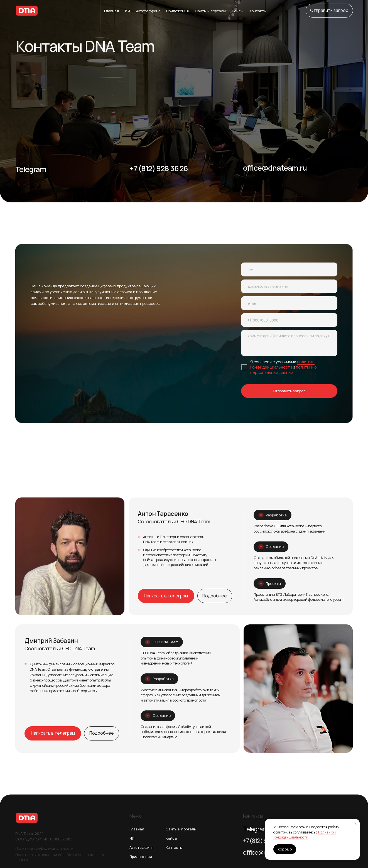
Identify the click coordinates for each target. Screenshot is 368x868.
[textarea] (289, 343)
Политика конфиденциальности (44, 848)
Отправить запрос (289, 391)
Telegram (31, 169)
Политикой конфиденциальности (305, 835)
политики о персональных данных (284, 370)
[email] (289, 303)
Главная (111, 11)
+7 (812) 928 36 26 (159, 168)
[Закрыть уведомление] (355, 823)
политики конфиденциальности (282, 364)
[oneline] (289, 286)
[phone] (289, 320)
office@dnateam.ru (275, 168)
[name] (289, 269)
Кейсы (238, 11)
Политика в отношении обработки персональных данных (60, 857)
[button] (329, 11)
